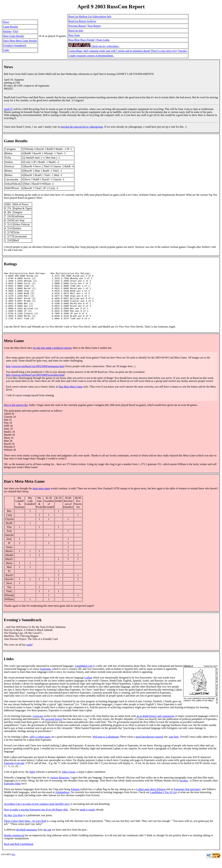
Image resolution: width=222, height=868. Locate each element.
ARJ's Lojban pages (40, 746)
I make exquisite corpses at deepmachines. (91, 56)
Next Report (94, 26)
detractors (64, 787)
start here (174, 746)
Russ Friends (88, 40)
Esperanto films (12, 793)
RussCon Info (76, 30)
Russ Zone (74, 35)
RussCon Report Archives (82, 21)
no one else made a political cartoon (52, 357)
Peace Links (103, 40)
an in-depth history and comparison (155, 726)
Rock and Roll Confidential (19, 854)
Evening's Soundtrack (15, 45)
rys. (14, 864)
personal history (54, 729)
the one (47, 839)
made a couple (87, 819)
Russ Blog (74, 40)
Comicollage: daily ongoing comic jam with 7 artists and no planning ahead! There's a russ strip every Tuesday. (128, 51)
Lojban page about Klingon (151, 799)
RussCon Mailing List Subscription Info (90, 16)
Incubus (184, 790)
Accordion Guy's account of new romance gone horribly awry (37, 813)
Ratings (7, 31)
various (54, 787)
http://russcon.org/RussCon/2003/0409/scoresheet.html (35, 384)
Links (6, 50)
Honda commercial (14, 845)
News (6, 22)
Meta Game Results (14, 36)
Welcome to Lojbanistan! (106, 746)
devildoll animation (26, 839)
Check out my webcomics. (94, 46)
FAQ (16, 31)
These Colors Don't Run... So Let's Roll (25, 830)
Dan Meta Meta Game (71, 396)
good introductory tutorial (149, 746)
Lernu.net (38, 726)
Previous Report (77, 26)
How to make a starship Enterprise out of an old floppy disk (36, 819)
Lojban (88, 687)
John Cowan (69, 781)
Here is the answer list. (16, 415)
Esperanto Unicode (14, 773)
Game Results (10, 27)
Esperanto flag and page (187, 799)
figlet (32, 781)
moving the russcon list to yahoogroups (82, 127)
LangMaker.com (84, 675)
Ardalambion (62, 802)
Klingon (75, 799)
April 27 (8, 109)
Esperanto (45, 678)
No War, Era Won (13, 825)
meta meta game (41, 498)
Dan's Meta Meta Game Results (20, 41)
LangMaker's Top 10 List (163, 802)
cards (29, 654)
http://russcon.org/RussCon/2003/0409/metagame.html (35, 376)
